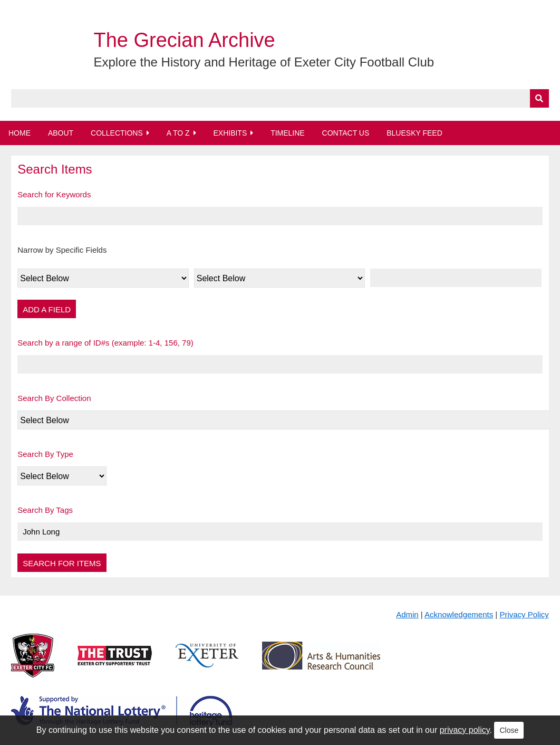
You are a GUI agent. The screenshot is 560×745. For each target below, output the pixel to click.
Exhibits (230, 133)
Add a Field (47, 309)
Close (509, 730)
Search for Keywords (54, 194)
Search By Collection (54, 398)
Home (20, 133)
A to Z (178, 133)
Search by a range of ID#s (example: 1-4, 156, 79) (105, 343)
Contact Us (346, 133)
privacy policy (465, 730)
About (61, 133)
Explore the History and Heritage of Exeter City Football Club (264, 62)
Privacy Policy (524, 614)
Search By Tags (45, 510)
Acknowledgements (459, 614)
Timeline (288, 133)
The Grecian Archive (184, 40)
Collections (117, 133)
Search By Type (45, 454)
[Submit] (539, 98)
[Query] (280, 98)
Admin (407, 614)
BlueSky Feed (414, 133)
